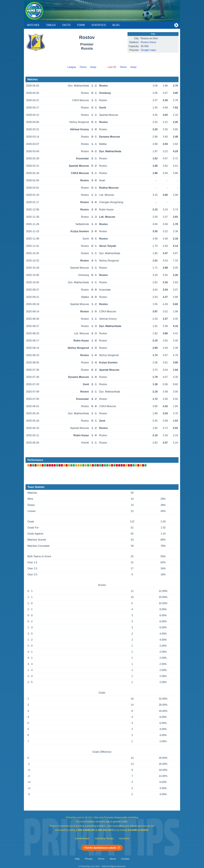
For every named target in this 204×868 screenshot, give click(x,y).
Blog (116, 25)
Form (81, 25)
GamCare (124, 838)
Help (77, 859)
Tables (51, 25)
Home (83, 67)
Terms (101, 859)
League (72, 67)
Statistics (99, 25)
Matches (33, 25)
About (113, 859)
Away (93, 67)
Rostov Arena (148, 42)
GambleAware (82, 838)
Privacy (89, 859)
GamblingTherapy (104, 838)
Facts (66, 25)
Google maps (148, 50)
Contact (125, 859)
